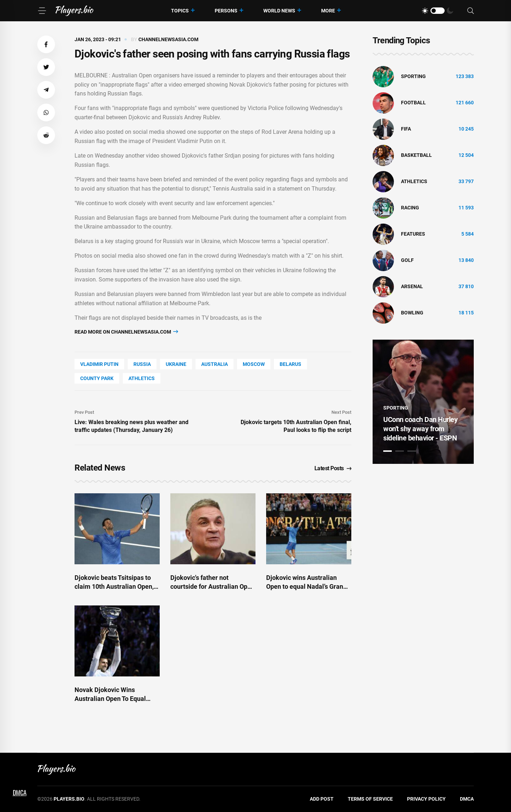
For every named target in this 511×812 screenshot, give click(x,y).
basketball (416, 155)
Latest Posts (333, 468)
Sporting (413, 76)
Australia (215, 364)
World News (279, 11)
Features (413, 234)
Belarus (290, 364)
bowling (412, 313)
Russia (142, 364)
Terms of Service (370, 799)
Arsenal (412, 286)
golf (407, 260)
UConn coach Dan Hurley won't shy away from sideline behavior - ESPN (420, 429)
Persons (226, 11)
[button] (46, 44)
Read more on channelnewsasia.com (126, 332)
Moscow (254, 364)
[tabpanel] (423, 402)
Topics (180, 11)
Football (413, 103)
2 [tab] (400, 451)
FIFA (406, 129)
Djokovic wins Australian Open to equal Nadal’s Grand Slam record (306, 586)
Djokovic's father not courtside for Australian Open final (212, 586)
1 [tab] (388, 451)
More (328, 11)
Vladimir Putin (99, 364)
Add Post (322, 799)
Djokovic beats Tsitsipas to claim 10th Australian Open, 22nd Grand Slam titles (114, 586)
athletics (142, 378)
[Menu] (42, 11)
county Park (97, 378)
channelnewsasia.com (168, 39)
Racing (410, 208)
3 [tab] (412, 451)
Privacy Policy (426, 799)
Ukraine (176, 364)
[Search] (471, 11)
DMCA (467, 799)
